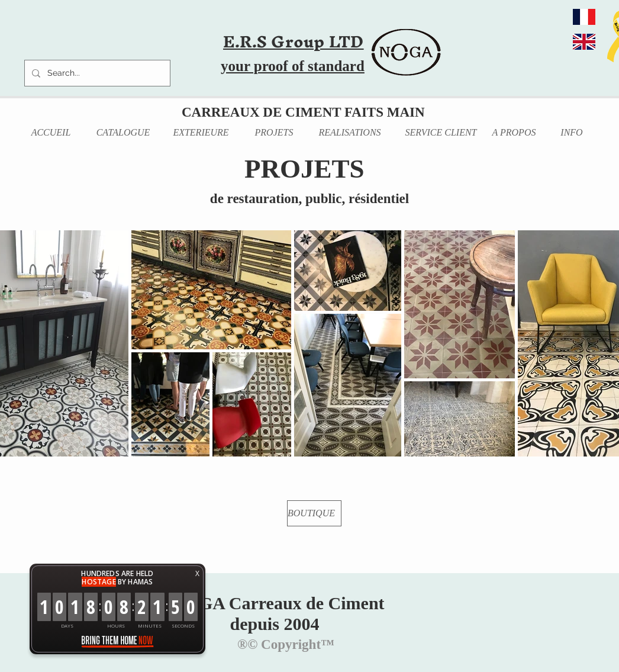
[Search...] (96, 73)
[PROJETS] (274, 133)
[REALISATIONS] (350, 133)
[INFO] (572, 133)
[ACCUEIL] (51, 133)
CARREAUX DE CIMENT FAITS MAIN (303, 112)
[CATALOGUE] (123, 133)
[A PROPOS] (514, 133)
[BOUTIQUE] (314, 513)
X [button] (197, 573)
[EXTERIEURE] (201, 133)
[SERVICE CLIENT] (441, 133)
